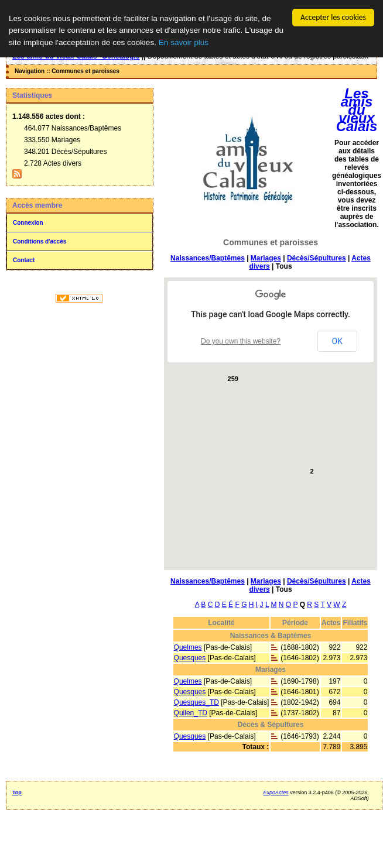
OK (337, 341)
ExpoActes (276, 792)
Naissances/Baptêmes (208, 258)
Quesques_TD (196, 702)
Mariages (266, 258)
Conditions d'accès (40, 241)
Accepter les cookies (333, 17)
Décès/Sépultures (317, 258)
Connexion (28, 223)
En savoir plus (184, 42)
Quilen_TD (191, 713)
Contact (24, 260)
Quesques (190, 658)
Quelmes (188, 647)
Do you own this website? (241, 341)
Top (17, 792)
